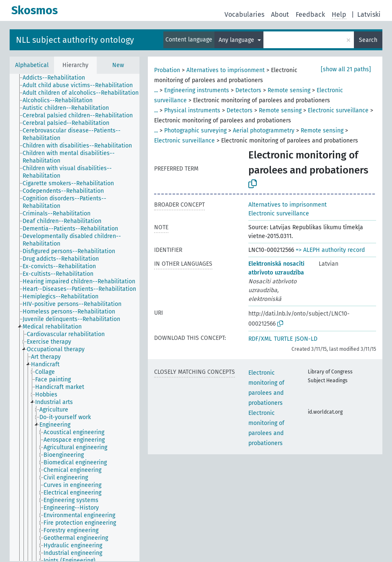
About (280, 14)
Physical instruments (192, 110)
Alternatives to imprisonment (226, 70)
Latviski (369, 14)
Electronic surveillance (338, 110)
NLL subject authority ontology (75, 40)
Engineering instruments (197, 90)
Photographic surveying (195, 131)
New (118, 65)
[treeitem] (57, 78)
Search (368, 40)
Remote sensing (289, 90)
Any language (237, 40)
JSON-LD (306, 339)
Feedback (310, 14)
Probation (167, 70)
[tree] (75, 317)
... (156, 90)
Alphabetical (32, 65)
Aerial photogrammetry (264, 131)
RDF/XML (260, 339)
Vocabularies (244, 14)
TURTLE (283, 339)
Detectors (248, 90)
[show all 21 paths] (346, 69)
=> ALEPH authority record (330, 250)
